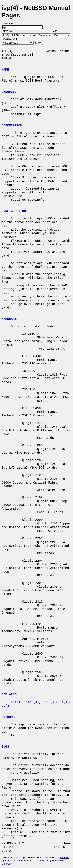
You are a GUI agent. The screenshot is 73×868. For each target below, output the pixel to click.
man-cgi (43, 861)
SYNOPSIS (9, 92)
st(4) (6, 706)
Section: (9, 31)
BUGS (5, 747)
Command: (9, 23)
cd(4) (16, 702)
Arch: (58, 31)
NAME (5, 70)
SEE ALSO (9, 695)
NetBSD (64, 857)
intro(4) (31, 702)
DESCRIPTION (12, 126)
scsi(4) (49, 702)
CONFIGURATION (14, 211)
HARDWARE (9, 319)
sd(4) (64, 702)
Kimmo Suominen (15, 861)
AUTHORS (8, 717)
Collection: (10, 39)
